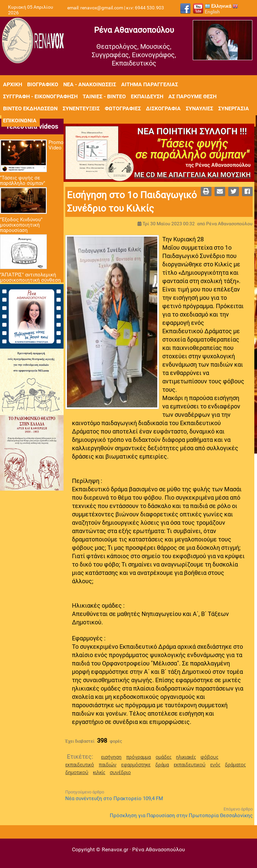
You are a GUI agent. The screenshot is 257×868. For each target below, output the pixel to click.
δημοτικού (77, 772)
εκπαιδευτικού (190, 765)
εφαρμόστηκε (136, 765)
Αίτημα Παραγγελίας (150, 84)
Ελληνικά (218, 6)
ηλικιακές (186, 757)
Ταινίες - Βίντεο (104, 96)
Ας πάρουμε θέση (192, 96)
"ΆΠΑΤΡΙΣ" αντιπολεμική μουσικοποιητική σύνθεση (30, 277)
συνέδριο (120, 772)
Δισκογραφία (163, 108)
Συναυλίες (199, 108)
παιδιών (108, 765)
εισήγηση (111, 757)
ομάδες (163, 757)
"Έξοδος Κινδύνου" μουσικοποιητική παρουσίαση (21, 225)
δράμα (162, 765)
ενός (215, 765)
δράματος (235, 765)
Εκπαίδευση (147, 96)
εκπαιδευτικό (80, 765)
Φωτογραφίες (123, 108)
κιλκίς (99, 772)
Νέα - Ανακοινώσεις (90, 84)
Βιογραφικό (43, 84)
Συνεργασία (234, 108)
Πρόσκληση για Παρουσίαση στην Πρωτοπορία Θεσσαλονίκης (181, 816)
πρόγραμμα (139, 757)
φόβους (209, 757)
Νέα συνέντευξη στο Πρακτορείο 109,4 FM (114, 798)
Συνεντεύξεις (81, 108)
